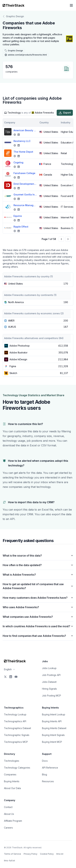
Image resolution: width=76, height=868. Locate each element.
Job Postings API (51, 675)
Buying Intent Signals (53, 735)
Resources (48, 781)
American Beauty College (25, 130)
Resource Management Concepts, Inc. (25, 205)
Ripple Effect (21, 227)
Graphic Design (13, 16)
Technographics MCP (16, 742)
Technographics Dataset (17, 728)
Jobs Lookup (49, 668)
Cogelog (18, 162)
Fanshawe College (24, 173)
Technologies (12, 761)
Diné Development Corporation (25, 184)
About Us (9, 814)
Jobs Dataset (49, 682)
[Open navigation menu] (71, 5)
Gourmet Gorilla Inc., (25, 195)
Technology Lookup (15, 714)
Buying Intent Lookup (54, 714)
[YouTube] (16, 677)
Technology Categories (17, 768)
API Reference (50, 768)
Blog (44, 774)
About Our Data (12, 788)
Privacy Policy (30, 854)
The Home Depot (23, 152)
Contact (8, 807)
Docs (45, 761)
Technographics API (15, 721)
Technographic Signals (17, 735)
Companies (10, 774)
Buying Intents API (52, 721)
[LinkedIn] (11, 677)
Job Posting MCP (51, 696)
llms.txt (60, 854)
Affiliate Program (13, 821)
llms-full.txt (9, 861)
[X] (5, 677)
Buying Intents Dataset (54, 728)
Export (65, 113)
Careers (8, 828)
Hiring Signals (49, 689)
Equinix (18, 216)
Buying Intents (12, 781)
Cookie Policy (47, 854)
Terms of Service (12, 854)
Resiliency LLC (22, 141)
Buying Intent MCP (52, 742)
